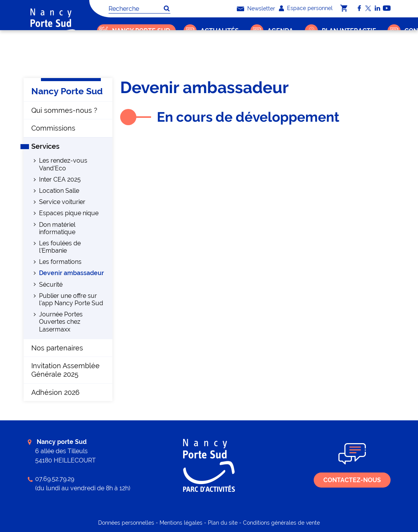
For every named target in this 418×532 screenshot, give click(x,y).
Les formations (60, 262)
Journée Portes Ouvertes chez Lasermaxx (61, 322)
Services (178, 56)
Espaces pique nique (69, 213)
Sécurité (51, 285)
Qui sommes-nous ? (64, 110)
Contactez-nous (352, 480)
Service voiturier (62, 202)
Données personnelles (126, 523)
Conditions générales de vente (281, 523)
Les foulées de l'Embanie (60, 247)
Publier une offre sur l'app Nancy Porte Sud (71, 299)
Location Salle (59, 191)
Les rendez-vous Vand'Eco (63, 164)
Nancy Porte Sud (134, 56)
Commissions (53, 128)
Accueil (100, 56)
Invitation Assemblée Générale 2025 (65, 370)
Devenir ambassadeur (228, 56)
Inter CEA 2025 (60, 179)
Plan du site (223, 523)
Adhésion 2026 (55, 392)
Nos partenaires (57, 348)
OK (167, 8)
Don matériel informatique (57, 228)
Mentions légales (181, 523)
